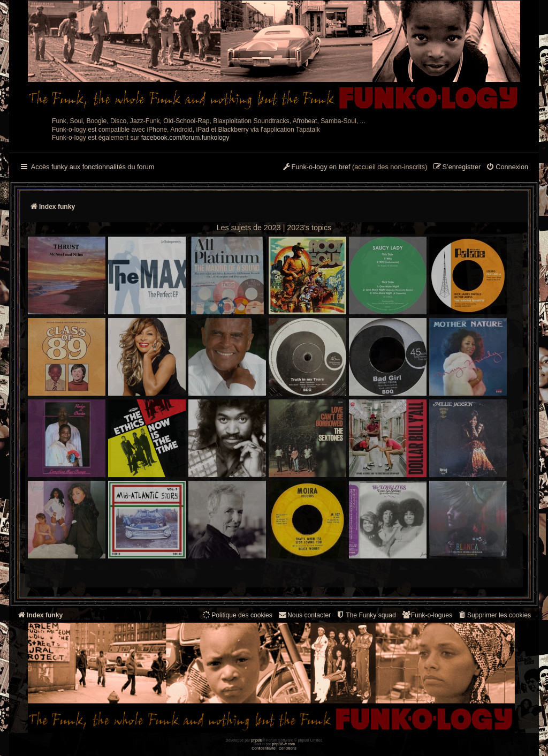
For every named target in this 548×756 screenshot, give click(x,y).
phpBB (257, 740)
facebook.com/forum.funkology (185, 138)
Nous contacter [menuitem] (304, 615)
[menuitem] (507, 168)
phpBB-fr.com (284, 744)
